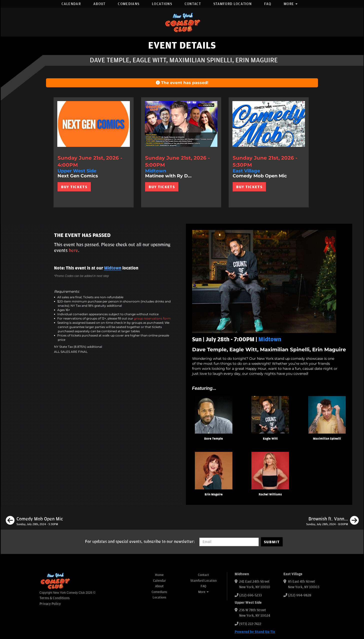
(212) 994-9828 (300, 595)
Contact (193, 4)
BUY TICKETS (74, 187)
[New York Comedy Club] (182, 22)
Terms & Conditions (55, 598)
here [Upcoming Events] (73, 250)
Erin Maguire (214, 495)
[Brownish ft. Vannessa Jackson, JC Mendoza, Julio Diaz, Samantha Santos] (332, 521)
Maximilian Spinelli (327, 439)
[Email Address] (229, 542)
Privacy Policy (50, 604)
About (99, 4)
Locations (162, 4)
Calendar (71, 4)
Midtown (113, 268)
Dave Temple (214, 439)
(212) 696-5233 (250, 595)
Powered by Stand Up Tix (255, 632)
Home (159, 575)
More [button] (291, 4)
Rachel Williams (270, 495)
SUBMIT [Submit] (272, 542)
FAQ (268, 4)
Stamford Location (233, 4)
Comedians (129, 4)
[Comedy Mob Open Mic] (34, 521)
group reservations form (152, 318)
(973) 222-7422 (250, 624)
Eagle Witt (270, 439)
